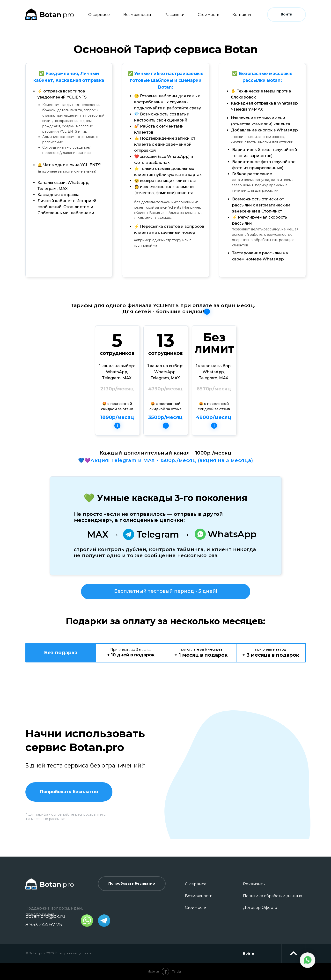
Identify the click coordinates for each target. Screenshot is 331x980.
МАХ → (103, 534)
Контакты (242, 15)
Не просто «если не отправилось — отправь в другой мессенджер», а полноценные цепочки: (148, 517)
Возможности (137, 15)
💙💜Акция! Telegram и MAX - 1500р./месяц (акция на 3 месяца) (165, 460)
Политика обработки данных (272, 896)
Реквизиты (254, 884)
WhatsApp (232, 534)
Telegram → (163, 534)
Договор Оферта (260, 908)
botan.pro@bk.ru (45, 916)
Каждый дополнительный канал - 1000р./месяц (166, 453)
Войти (249, 953)
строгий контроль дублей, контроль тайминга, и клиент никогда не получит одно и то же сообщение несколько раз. (165, 552)
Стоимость (209, 15)
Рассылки (175, 15)
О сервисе (99, 15)
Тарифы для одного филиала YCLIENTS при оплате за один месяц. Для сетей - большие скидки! (163, 308)
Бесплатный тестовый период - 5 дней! (166, 591)
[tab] (61, 653)
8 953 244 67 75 (44, 925)
